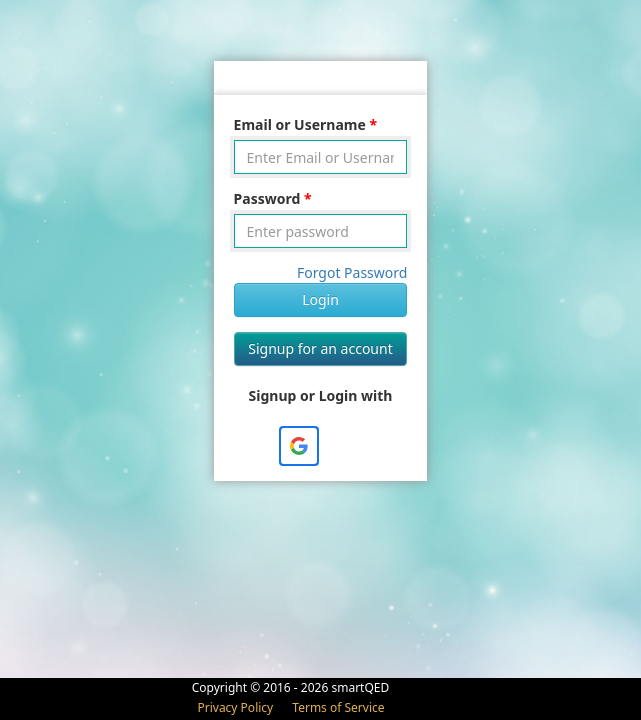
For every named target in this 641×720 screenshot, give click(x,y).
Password (267, 198)
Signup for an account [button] (320, 348)
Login (320, 299)
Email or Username (300, 124)
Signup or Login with (321, 395)
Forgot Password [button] (352, 272)
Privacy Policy (236, 707)
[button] (299, 446)
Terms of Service (338, 707)
